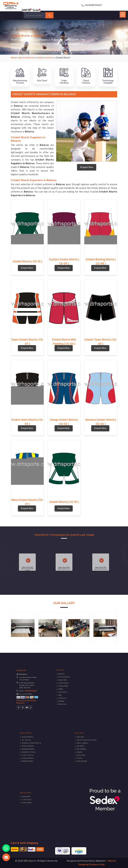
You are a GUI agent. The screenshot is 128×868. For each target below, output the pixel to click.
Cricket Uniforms (46, 58)
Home (14, 58)
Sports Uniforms (27, 58)
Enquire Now (87, 167)
